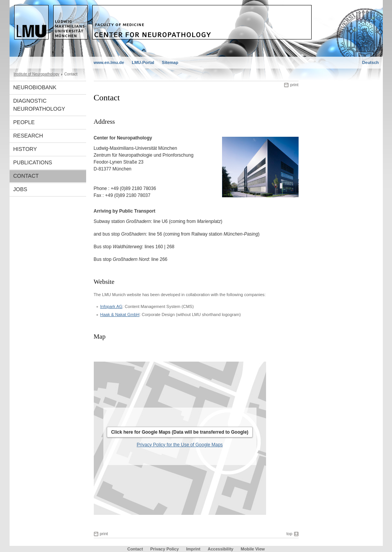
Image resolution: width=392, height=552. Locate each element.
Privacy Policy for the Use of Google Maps (180, 445)
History (25, 149)
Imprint (193, 549)
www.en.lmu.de (109, 62)
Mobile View (253, 549)
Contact (26, 176)
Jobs (20, 189)
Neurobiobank (35, 87)
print (294, 85)
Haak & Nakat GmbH (120, 314)
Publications (33, 162)
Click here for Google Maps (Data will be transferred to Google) (180, 432)
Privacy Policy (164, 549)
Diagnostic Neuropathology (39, 105)
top (289, 534)
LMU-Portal (143, 62)
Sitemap (170, 62)
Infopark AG (111, 306)
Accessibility (221, 549)
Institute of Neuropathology (37, 74)
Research (28, 136)
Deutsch (370, 62)
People (24, 122)
